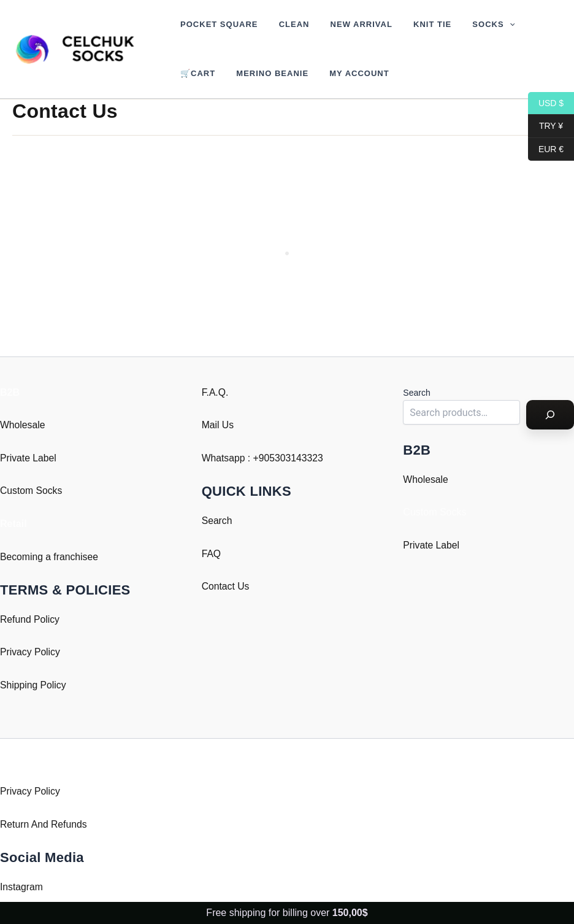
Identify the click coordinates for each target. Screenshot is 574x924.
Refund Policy (30, 619)
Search (217, 521)
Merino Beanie (265, 73)
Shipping (19, 685)
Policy (54, 685)
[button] (487, 25)
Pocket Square (216, 24)
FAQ (212, 554)
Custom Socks (32, 491)
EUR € (546, 149)
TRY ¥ (545, 126)
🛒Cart (195, 73)
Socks (471, 25)
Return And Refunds (44, 824)
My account (347, 73)
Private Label (29, 458)
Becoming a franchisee (50, 557)
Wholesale (23, 425)
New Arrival (349, 24)
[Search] (550, 415)
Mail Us (218, 425)
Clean (286, 24)
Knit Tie (415, 24)
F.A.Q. (215, 392)
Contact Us (226, 586)
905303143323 (292, 458)
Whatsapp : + (231, 458)
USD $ (546, 103)
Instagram (22, 887)
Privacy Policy (31, 652)
